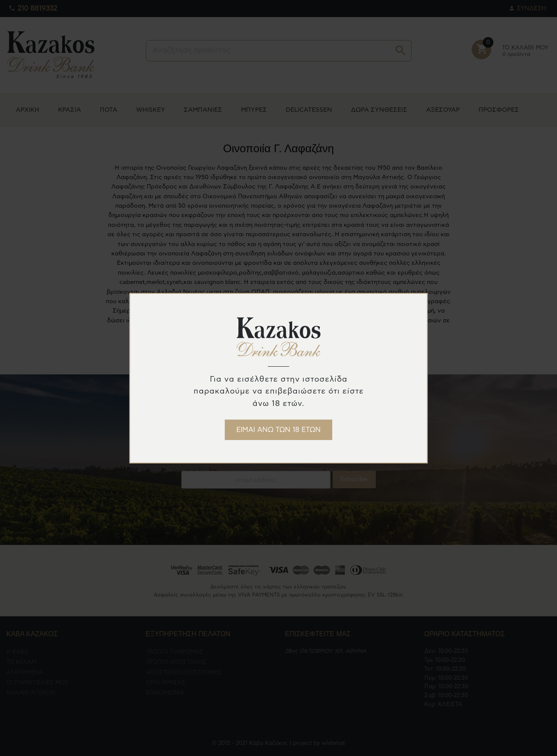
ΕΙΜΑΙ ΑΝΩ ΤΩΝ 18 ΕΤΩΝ (278, 430)
